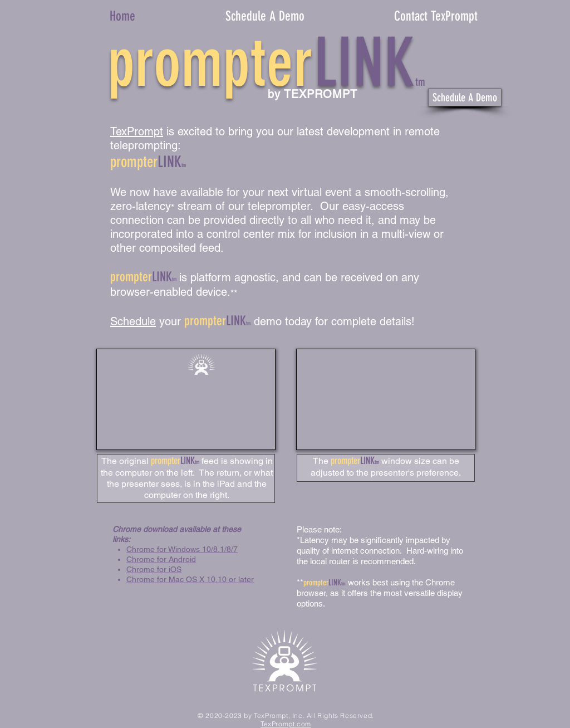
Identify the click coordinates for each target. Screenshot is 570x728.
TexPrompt (137, 131)
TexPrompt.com (286, 724)
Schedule (133, 321)
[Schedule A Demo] (465, 97)
